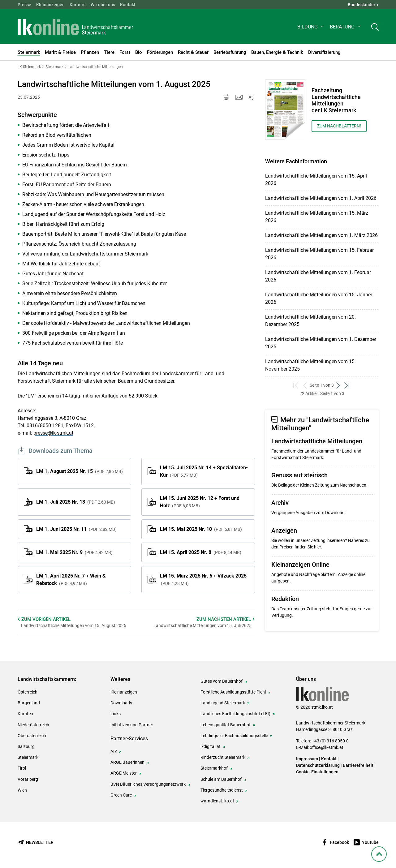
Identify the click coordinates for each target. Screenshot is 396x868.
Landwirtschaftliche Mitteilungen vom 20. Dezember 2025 (310, 321)
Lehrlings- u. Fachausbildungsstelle (234, 736)
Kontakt (128, 5)
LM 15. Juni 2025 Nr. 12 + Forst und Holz (200, 502)
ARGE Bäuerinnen (127, 762)
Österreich (28, 692)
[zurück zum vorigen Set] (305, 385)
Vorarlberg (28, 779)
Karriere (78, 5)
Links (116, 714)
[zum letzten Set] (347, 385)
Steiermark (28, 757)
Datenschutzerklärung (318, 765)
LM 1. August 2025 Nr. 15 (80, 471)
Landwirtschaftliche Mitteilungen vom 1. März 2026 (321, 235)
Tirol (22, 768)
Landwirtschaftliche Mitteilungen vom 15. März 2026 (317, 217)
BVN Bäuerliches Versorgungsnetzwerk (148, 784)
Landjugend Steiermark (223, 703)
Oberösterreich (32, 736)
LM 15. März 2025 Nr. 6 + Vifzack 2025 (203, 579)
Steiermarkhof (214, 768)
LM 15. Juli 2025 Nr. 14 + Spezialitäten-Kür (204, 471)
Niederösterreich (33, 725)
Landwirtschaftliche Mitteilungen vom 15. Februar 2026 (319, 254)
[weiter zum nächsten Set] (338, 385)
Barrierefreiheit (358, 765)
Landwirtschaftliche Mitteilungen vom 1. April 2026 (321, 198)
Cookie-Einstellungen (317, 772)
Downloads (121, 703)
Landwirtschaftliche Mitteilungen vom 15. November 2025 (310, 365)
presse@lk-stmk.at (53, 433)
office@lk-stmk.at (327, 747)
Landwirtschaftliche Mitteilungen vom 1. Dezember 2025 (321, 343)
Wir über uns (103, 5)
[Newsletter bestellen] (36, 842)
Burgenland (29, 703)
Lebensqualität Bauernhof (226, 725)
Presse (24, 5)
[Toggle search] (375, 27)
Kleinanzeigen (50, 5)
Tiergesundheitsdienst (222, 790)
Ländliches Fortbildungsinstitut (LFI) (235, 714)
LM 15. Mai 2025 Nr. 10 (201, 529)
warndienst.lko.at (217, 801)
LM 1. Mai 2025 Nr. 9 (74, 552)
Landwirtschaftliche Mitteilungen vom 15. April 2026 (316, 180)
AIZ (114, 751)
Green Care (121, 795)
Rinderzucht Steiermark (223, 757)
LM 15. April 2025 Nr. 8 (201, 552)
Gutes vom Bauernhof (222, 681)
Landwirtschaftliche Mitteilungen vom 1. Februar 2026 (318, 276)
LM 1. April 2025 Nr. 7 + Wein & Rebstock (71, 580)
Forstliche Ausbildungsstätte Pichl (233, 692)
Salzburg (26, 746)
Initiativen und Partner (132, 725)
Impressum (307, 759)
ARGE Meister (124, 773)
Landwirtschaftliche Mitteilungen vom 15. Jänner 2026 (319, 298)
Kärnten (25, 714)
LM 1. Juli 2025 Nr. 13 (76, 502)
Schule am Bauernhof (221, 779)
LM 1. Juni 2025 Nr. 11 (76, 529)
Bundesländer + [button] (363, 5)
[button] (311, 27)
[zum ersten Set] (296, 385)
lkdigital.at (211, 746)
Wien (22, 790)
